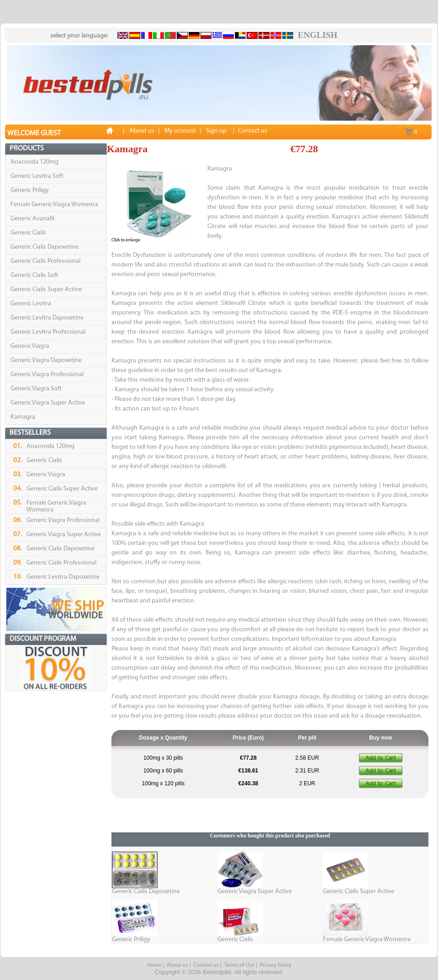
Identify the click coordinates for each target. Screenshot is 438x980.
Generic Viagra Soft (36, 389)
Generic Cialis (28, 233)
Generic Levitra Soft (37, 176)
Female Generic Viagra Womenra (54, 205)
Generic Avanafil (32, 219)
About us (177, 965)
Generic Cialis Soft (34, 275)
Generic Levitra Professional (48, 332)
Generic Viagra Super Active (48, 403)
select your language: (79, 36)
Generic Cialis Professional (45, 261)
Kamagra (23, 417)
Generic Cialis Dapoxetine (45, 247)
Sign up (216, 131)
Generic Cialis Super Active (46, 290)
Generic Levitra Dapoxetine (47, 318)
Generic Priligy (30, 190)
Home (154, 965)
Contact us (206, 965)
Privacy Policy (276, 965)
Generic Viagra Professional (47, 375)
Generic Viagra (30, 346)
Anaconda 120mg (34, 162)
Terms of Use (239, 965)
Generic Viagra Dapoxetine (46, 360)
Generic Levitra (31, 304)
